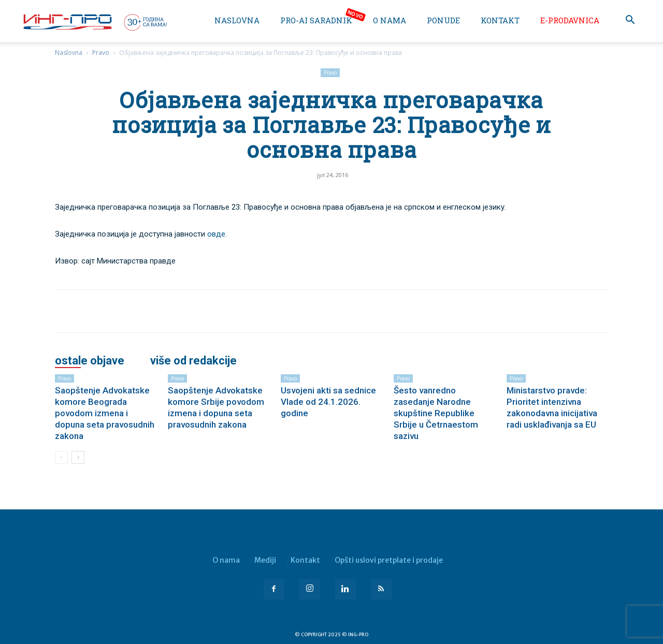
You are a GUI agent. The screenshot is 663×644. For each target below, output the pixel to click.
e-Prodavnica (570, 20)
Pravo (101, 53)
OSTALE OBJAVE (90, 361)
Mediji (265, 560)
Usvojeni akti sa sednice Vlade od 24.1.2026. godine (328, 402)
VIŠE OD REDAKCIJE (193, 361)
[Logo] (94, 22)
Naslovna (237, 20)
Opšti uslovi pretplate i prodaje (389, 560)
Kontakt (500, 20)
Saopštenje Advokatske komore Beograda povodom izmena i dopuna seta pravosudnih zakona (105, 413)
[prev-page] (61, 457)
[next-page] (78, 457)
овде (216, 234)
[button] (630, 21)
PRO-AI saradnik (316, 20)
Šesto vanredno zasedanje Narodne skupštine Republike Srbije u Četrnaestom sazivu (436, 413)
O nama (390, 20)
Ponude (443, 20)
